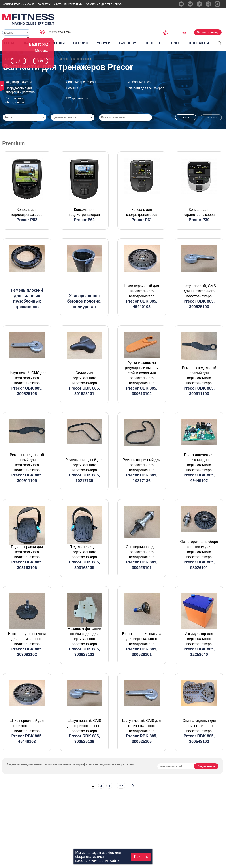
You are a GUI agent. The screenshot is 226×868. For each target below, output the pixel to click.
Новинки (72, 88)
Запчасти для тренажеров (145, 88)
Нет (41, 61)
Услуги (104, 43)
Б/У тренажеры (77, 98)
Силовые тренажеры (81, 82)
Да (18, 61)
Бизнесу (44, 4)
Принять (141, 857)
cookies (108, 853)
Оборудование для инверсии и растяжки (20, 90)
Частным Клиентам (68, 4)
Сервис (81, 43)
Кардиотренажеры (18, 82)
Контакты (199, 43)
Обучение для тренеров (104, 4)
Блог (176, 43)
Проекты (153, 43)
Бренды (57, 43)
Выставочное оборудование (15, 100)
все (121, 786)
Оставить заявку (208, 32)
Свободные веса (139, 82)
